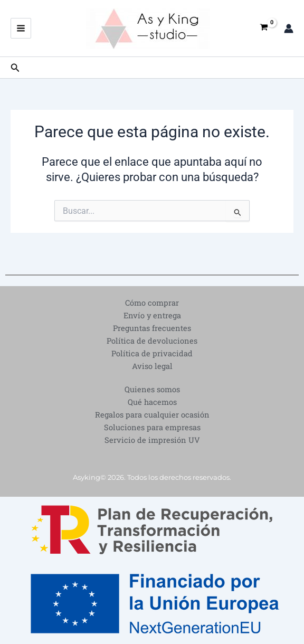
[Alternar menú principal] (21, 28)
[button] (15, 68)
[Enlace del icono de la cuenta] (289, 29)
